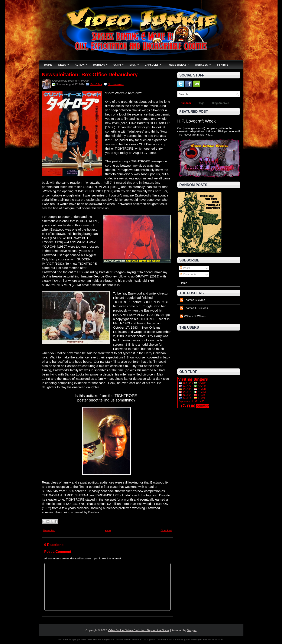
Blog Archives (221, 103)
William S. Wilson (79, 81)
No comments (116, 84)
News (65, 63)
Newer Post (49, 530)
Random (186, 103)
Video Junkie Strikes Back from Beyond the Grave (139, 630)
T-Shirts (222, 65)
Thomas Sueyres (195, 300)
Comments (188, 274)
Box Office (96, 84)
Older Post (166, 530)
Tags (202, 103)
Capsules (154, 63)
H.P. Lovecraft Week (197, 121)
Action (82, 63)
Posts (185, 268)
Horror (102, 63)
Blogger (192, 630)
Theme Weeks (180, 63)
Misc (136, 63)
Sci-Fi (120, 63)
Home (48, 65)
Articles (204, 63)
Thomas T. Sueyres (196, 308)
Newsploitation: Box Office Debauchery (90, 75)
